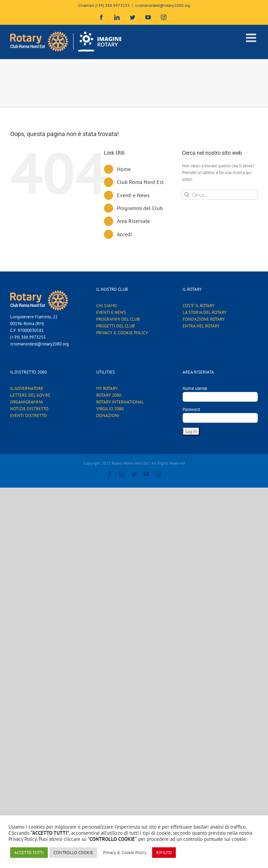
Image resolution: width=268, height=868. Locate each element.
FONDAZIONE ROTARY (204, 319)
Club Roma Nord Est (140, 182)
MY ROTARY (107, 388)
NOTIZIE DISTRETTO (29, 409)
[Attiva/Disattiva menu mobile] (252, 37)
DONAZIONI (108, 416)
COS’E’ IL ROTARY (199, 306)
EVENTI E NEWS (111, 312)
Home (124, 169)
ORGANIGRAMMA (27, 402)
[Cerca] (187, 195)
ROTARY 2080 (109, 395)
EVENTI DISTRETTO (28, 416)
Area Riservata (133, 221)
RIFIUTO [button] (164, 853)
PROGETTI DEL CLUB (116, 326)
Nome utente (195, 388)
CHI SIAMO (107, 306)
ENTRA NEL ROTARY (201, 326)
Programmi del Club (140, 208)
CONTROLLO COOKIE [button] (73, 853)
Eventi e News (133, 195)
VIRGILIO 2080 (110, 409)
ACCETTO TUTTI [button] (29, 853)
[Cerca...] (220, 195)
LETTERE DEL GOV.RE (30, 395)
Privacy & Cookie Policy (125, 853)
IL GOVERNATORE (27, 388)
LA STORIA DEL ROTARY (204, 312)
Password (191, 409)
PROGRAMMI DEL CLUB (118, 319)
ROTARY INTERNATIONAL (120, 402)
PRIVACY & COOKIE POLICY (122, 333)
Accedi (124, 234)
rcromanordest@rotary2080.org (162, 5)
